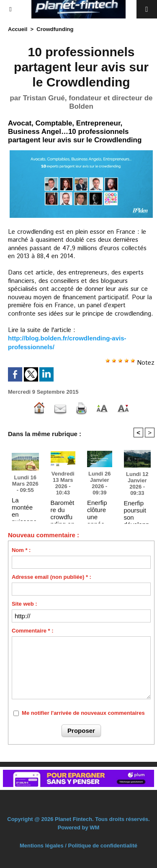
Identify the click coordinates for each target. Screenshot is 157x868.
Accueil (18, 29)
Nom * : (21, 550)
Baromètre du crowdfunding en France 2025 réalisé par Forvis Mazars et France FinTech (63, 510)
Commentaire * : (33, 631)
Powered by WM (79, 827)
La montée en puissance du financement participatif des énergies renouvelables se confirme (25, 507)
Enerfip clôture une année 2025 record (97, 510)
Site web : (24, 604)
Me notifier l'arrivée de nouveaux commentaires (83, 713)
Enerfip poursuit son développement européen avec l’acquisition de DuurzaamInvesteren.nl (137, 510)
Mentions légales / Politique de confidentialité (78, 846)
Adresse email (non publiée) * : (51, 577)
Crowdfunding (55, 29)
